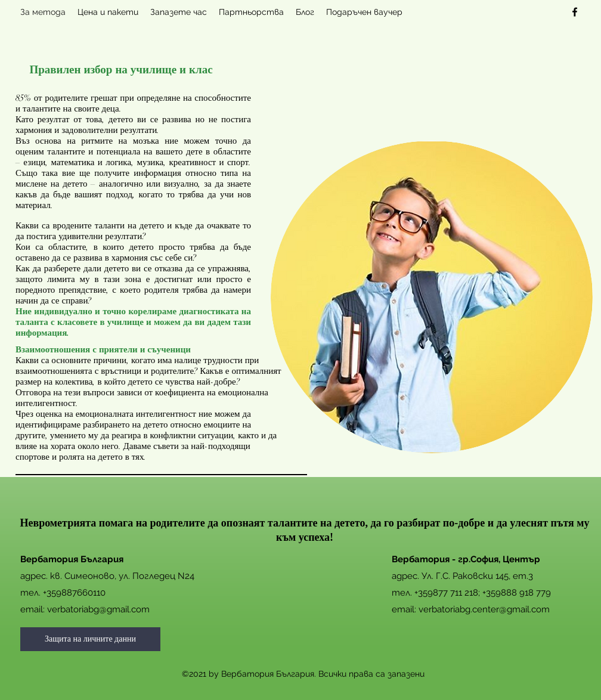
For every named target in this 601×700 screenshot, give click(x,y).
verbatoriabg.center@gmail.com (484, 609)
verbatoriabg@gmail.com (98, 609)
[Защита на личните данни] (90, 639)
